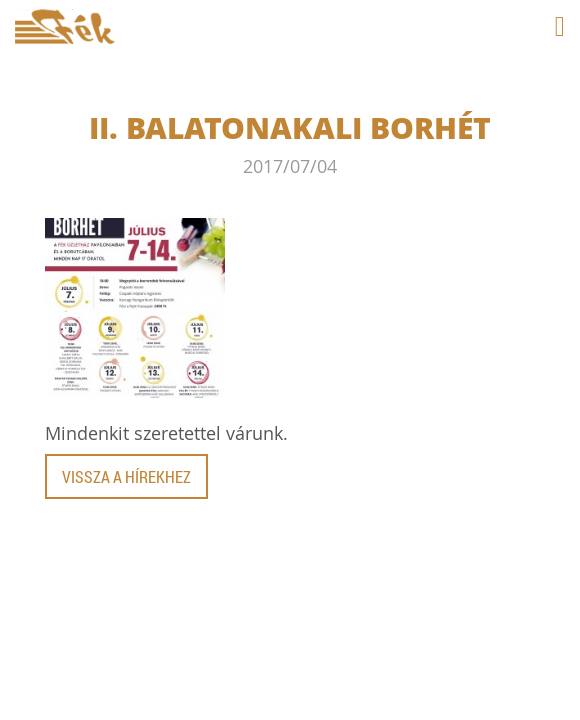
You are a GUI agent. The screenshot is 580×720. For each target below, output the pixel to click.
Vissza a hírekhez (126, 476)
